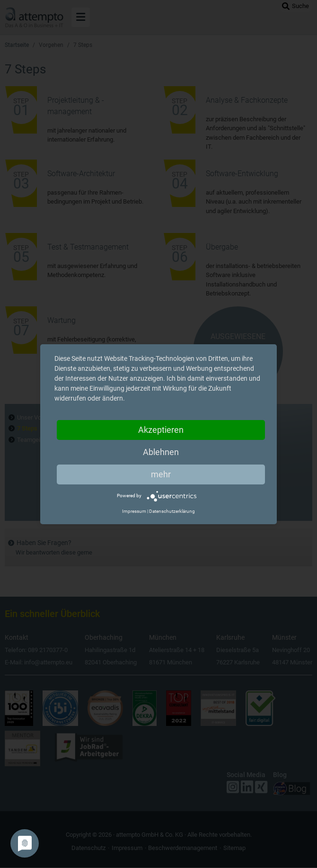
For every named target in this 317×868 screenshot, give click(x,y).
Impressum (134, 511)
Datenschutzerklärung (172, 511)
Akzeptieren (161, 430)
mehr (161, 474)
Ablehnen (161, 452)
